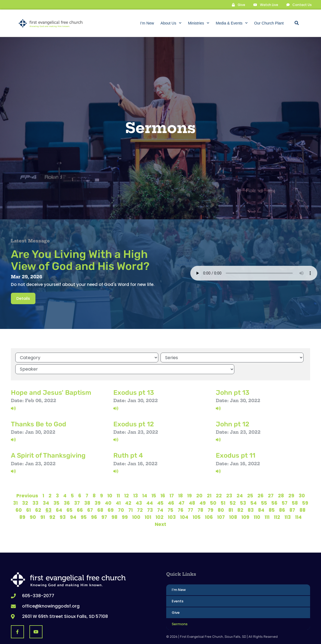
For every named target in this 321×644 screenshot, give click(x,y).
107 (221, 504)
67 (90, 497)
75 (170, 497)
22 (219, 482)
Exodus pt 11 (236, 442)
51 (223, 489)
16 (163, 482)
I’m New (147, 23)
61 (28, 497)
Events (178, 588)
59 (305, 489)
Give (176, 599)
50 (213, 489)
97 (104, 504)
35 (56, 489)
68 (100, 497)
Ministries (199, 23)
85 (272, 497)
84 (261, 497)
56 (274, 489)
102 (160, 504)
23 (229, 482)
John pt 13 (233, 379)
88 (302, 497)
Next (160, 511)
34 (46, 489)
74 (160, 497)
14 (145, 482)
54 (254, 489)
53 (243, 489)
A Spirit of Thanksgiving (48, 442)
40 (108, 489)
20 (199, 482)
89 (22, 504)
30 (302, 482)
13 (136, 482)
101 (148, 504)
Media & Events (232, 23)
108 (233, 504)
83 (251, 497)
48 (192, 489)
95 (84, 504)
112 (277, 504)
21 (209, 482)
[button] (296, 23)
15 (154, 482)
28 (281, 482)
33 (35, 489)
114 (298, 504)
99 (125, 504)
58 (295, 489)
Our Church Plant (269, 23)
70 (121, 497)
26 (261, 482)
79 (211, 497)
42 (128, 489)
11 (118, 482)
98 (114, 504)
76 (181, 497)
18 (181, 482)
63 (49, 497)
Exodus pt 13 (134, 379)
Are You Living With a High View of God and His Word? (80, 260)
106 (209, 504)
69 (111, 497)
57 (285, 489)
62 (38, 497)
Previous (27, 482)
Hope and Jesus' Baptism (51, 379)
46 (171, 489)
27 (271, 482)
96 (94, 504)
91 (43, 504)
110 (257, 504)
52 (233, 489)
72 (140, 497)
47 (181, 489)
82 (240, 497)
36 (67, 489)
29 (291, 482)
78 (200, 497)
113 (288, 504)
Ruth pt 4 (128, 442)
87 (292, 497)
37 (77, 489)
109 (245, 504)
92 (52, 504)
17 (172, 482)
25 (250, 482)
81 (231, 497)
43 (139, 489)
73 (150, 497)
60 (19, 497)
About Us (171, 23)
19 (190, 482)
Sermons (180, 610)
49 (203, 489)
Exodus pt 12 (134, 410)
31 (15, 489)
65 (69, 497)
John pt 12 (233, 410)
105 (197, 504)
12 (127, 482)
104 (184, 504)
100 (136, 504)
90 (33, 504)
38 (87, 489)
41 (118, 489)
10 (110, 482)
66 (80, 497)
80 (221, 497)
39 (98, 489)
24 (240, 482)
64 (59, 497)
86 (282, 497)
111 (267, 504)
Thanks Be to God (39, 410)
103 (172, 504)
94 (73, 504)
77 (190, 497)
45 (160, 489)
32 (25, 489)
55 (264, 489)
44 (150, 489)
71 (131, 497)
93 (63, 504)
